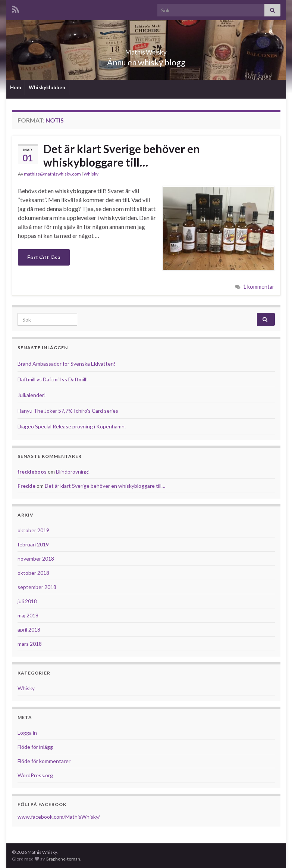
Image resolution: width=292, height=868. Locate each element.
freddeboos (32, 472)
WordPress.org (35, 775)
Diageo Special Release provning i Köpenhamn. (72, 426)
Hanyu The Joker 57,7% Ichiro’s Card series (68, 411)
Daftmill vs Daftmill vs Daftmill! (53, 379)
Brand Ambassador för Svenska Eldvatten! (67, 364)
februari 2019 (33, 544)
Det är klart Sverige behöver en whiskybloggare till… (122, 155)
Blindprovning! (73, 472)
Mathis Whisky (146, 50)
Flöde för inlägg (35, 747)
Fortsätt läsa (44, 257)
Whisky (91, 174)
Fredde (26, 486)
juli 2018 (27, 601)
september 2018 (37, 587)
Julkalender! (32, 395)
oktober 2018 (33, 573)
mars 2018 (30, 644)
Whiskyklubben (47, 87)
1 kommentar (259, 287)
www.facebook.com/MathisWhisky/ (59, 817)
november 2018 (36, 559)
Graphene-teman (63, 859)
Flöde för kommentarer (44, 761)
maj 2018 (28, 615)
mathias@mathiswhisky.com (52, 174)
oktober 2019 (33, 530)
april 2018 (29, 630)
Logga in (27, 733)
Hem (15, 87)
